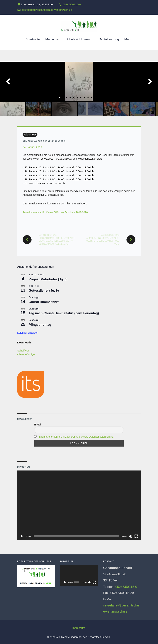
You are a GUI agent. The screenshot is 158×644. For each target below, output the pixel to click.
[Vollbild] (136, 536)
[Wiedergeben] (22, 536)
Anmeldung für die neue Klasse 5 (44, 141)
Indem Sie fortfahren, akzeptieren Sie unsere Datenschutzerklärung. (76, 437)
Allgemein (30, 134)
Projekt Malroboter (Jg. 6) (48, 279)
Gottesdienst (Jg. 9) (44, 291)
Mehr (128, 39)
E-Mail (38, 425)
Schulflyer (23, 351)
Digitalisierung (109, 39)
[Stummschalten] (130, 536)
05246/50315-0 (72, 4)
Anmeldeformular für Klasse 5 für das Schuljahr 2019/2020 (55, 212)
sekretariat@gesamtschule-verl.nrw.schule (47, 10)
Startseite (33, 39)
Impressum (78, 628)
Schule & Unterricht (79, 39)
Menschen (53, 39)
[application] (79, 505)
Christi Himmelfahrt (44, 302)
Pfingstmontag (40, 325)
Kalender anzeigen (28, 333)
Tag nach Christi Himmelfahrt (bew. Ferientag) (64, 313)
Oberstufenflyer (26, 354)
